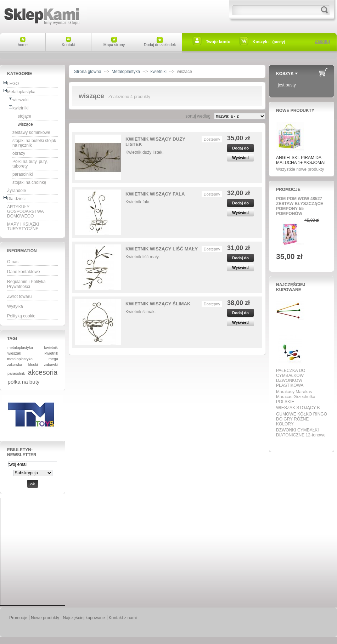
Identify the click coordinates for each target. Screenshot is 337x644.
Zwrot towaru (19, 296)
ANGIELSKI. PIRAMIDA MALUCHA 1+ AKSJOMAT (301, 160)
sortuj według (198, 116)
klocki (33, 365)
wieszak (14, 353)
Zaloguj (322, 41)
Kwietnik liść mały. (142, 257)
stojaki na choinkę (29, 182)
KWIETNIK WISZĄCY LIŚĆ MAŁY (162, 249)
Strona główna (88, 72)
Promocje (288, 190)
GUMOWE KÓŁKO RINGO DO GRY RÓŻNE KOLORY (302, 419)
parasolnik (16, 373)
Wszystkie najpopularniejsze (299, 443)
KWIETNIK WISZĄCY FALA (155, 194)
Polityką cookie (21, 316)
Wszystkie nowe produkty (300, 169)
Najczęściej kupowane (291, 287)
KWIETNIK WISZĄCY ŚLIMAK (158, 304)
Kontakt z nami (123, 618)
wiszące (25, 124)
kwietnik (51, 348)
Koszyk (285, 74)
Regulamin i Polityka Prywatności (26, 284)
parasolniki (23, 174)
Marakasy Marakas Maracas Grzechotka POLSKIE (296, 397)
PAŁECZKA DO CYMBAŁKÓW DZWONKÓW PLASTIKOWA (291, 378)
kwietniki (20, 108)
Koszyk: (261, 42)
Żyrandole (16, 191)
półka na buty (24, 382)
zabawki (51, 365)
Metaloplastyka (21, 92)
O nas (13, 262)
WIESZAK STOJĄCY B (298, 408)
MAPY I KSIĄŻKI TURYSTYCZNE (23, 227)
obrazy (19, 153)
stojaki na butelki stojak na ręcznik (34, 143)
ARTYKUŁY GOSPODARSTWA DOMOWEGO (26, 211)
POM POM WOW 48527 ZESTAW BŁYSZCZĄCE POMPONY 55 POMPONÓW (300, 206)
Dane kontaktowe (24, 272)
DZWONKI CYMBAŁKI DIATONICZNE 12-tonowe (301, 433)
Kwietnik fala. (138, 202)
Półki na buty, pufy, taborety (30, 164)
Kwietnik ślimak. (141, 312)
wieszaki (20, 100)
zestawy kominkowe (31, 132)
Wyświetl (240, 158)
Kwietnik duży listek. (144, 152)
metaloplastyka (20, 348)
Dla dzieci (16, 199)
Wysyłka (15, 306)
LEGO (13, 84)
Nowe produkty (295, 111)
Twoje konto (218, 42)
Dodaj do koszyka (240, 149)
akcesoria (43, 372)
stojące (24, 116)
